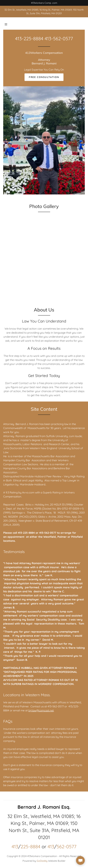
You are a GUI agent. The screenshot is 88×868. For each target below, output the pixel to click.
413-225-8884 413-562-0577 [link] (44, 39)
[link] (44, 63)
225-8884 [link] (30, 847)
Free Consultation (44, 77)
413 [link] (15, 847)
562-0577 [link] (67, 847)
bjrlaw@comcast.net (41, 710)
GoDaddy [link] (42, 861)
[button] (6, 24)
